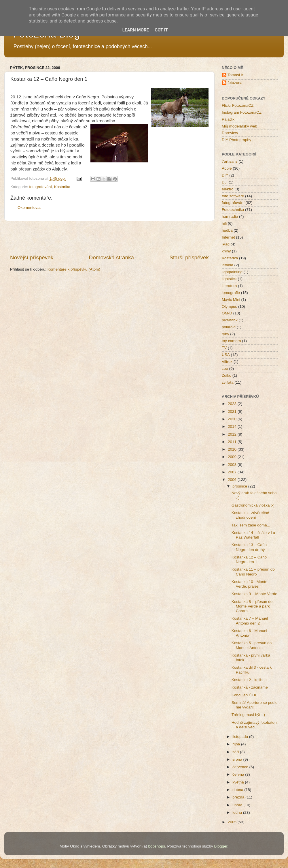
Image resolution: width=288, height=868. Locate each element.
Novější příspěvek (32, 257)
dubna (238, 790)
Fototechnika (233, 210)
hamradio (230, 216)
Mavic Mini (231, 300)
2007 (233, 472)
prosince (240, 486)
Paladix (228, 119)
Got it (161, 30)
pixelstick (230, 320)
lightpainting (232, 272)
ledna (238, 812)
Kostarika (62, 187)
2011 (233, 442)
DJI (225, 182)
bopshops (157, 846)
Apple (227, 168)
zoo (225, 369)
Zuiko (227, 375)
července (241, 767)
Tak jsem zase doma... (251, 525)
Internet (228, 237)
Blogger (221, 846)
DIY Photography (237, 140)
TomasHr (235, 75)
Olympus (229, 306)
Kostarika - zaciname (250, 687)
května (239, 782)
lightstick (229, 279)
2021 (233, 411)
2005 (233, 822)
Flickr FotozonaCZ (238, 105)
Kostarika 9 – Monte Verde (254, 594)
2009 (233, 457)
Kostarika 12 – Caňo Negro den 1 (249, 559)
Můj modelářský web (239, 126)
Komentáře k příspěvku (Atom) (74, 269)
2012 (233, 434)
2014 (233, 426)
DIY (225, 175)
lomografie (231, 293)
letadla (228, 265)
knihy (226, 251)
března (239, 797)
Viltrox (227, 362)
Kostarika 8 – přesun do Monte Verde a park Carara (252, 606)
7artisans (230, 161)
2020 (233, 419)
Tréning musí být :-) (248, 715)
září (236, 752)
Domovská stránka (111, 257)
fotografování (40, 187)
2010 (233, 449)
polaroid (229, 327)
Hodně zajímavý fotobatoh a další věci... (254, 725)
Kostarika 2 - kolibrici (250, 680)
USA (226, 355)
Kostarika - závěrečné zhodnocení (250, 515)
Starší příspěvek (189, 257)
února (238, 805)
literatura (229, 286)
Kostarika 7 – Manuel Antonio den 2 (250, 621)
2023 (233, 404)
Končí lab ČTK (244, 695)
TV (224, 348)
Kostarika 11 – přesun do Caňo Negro (253, 572)
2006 (233, 480)
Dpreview (230, 133)
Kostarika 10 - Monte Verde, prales (250, 584)
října (237, 744)
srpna (238, 759)
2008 (233, 465)
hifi (224, 223)
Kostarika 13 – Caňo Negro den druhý (249, 547)
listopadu (241, 737)
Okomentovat (29, 208)
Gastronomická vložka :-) (253, 505)
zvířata (228, 382)
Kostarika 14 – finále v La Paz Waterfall (253, 535)
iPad (226, 244)
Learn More (136, 30)
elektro (228, 189)
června (239, 774)
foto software (233, 196)
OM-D (227, 313)
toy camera (231, 341)
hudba (227, 230)
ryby (226, 334)
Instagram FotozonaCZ (242, 112)
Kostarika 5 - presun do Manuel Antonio (252, 645)
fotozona (235, 83)
